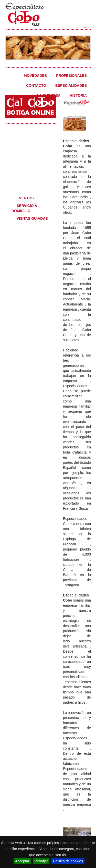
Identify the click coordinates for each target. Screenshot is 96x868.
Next (87, 46)
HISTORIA (78, 95)
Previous (9, 46)
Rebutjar (41, 861)
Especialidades (30, 137)
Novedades (30, 152)
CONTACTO (36, 85)
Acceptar (22, 861)
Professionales (30, 167)
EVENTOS (25, 198)
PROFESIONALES (71, 76)
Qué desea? (30, 185)
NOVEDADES (36, 76)
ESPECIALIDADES (71, 85)
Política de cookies (68, 861)
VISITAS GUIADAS (32, 218)
